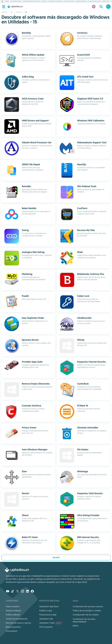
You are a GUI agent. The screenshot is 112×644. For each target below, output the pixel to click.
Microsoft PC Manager (55, 1)
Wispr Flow (106, 1)
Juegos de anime (69, 1)
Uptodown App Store (49, 606)
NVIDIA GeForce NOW (94, 1)
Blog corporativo (13, 627)
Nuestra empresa (13, 611)
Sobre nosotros (13, 606)
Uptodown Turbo (51, 623)
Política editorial (13, 615)
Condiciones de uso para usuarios (88, 606)
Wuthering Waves (16, 1)
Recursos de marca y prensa (18, 623)
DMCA (76, 626)
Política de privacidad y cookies (87, 611)
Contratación (12, 631)
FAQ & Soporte (46, 627)
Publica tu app (46, 611)
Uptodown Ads (46, 619)
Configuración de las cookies (86, 615)
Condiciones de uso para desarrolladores (84, 620)
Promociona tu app (48, 615)
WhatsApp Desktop (81, 1)
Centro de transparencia (17, 619)
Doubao (44, 1)
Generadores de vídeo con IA (32, 1)
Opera (7, 1)
